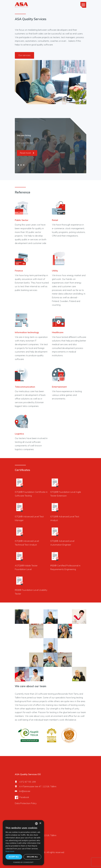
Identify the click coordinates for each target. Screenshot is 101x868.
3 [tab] (24, 165)
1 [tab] (18, 165)
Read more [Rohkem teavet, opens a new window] (10, 851)
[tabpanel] (51, 146)
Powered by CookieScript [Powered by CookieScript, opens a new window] (23, 862)
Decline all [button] (32, 857)
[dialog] (23, 843)
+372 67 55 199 (27, 782)
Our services (24, 55)
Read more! (27, 153)
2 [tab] (21, 165)
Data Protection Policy (26, 803)
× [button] (40, 823)
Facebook (24, 797)
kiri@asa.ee (25, 791)
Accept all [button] (14, 857)
